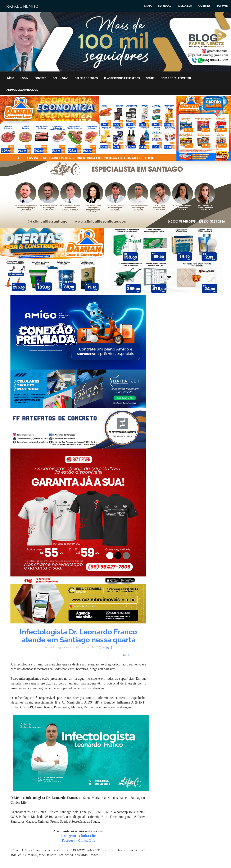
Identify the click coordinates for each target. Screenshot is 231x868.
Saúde (150, 78)
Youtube (204, 6)
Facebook (165, 6)
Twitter (222, 6)
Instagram (185, 6)
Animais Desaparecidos (22, 90)
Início (148, 6)
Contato (40, 78)
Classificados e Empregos (122, 78)
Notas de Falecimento (176, 78)
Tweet (126, 655)
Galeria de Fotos (86, 78)
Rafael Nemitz (22, 6)
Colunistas (61, 78)
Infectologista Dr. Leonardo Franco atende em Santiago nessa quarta (78, 636)
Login (24, 78)
